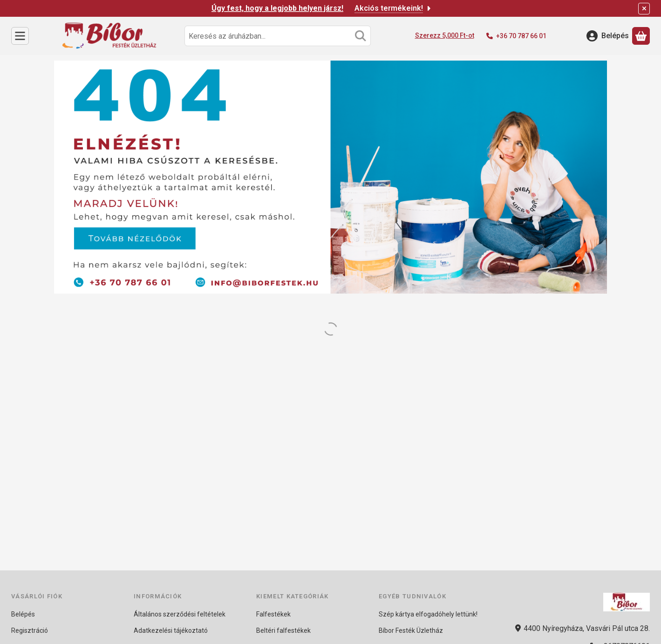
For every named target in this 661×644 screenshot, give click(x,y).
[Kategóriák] (20, 36)
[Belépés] (608, 36)
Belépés (23, 614)
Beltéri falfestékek (283, 630)
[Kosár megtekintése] (641, 36)
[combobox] (278, 36)
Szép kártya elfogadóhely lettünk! (428, 614)
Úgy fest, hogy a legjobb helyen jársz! (277, 8)
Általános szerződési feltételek (180, 614)
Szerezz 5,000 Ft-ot (445, 35)
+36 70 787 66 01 (521, 36)
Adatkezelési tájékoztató (171, 630)
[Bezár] (644, 9)
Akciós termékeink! (393, 8)
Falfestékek (273, 614)
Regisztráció (30, 630)
